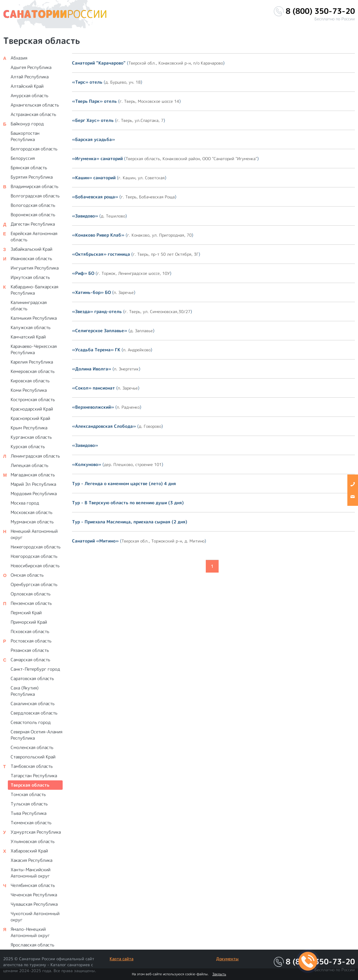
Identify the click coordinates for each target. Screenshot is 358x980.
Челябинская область (33, 885)
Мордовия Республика (34, 493)
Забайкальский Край (31, 249)
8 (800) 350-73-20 (320, 11)
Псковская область (30, 631)
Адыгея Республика (31, 67)
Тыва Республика (29, 813)
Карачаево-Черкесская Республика (34, 349)
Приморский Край (29, 622)
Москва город (25, 503)
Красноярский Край (30, 418)
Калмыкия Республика (34, 318)
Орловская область (31, 594)
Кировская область (30, 381)
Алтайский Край (27, 86)
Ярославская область (32, 945)
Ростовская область (31, 641)
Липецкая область (29, 465)
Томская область (28, 794)
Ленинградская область (35, 456)
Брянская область (29, 168)
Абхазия (19, 58)
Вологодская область (33, 205)
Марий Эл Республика (33, 484)
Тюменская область (31, 823)
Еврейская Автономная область (34, 236)
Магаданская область (33, 475)
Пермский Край (26, 613)
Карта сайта (122, 959)
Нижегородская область (36, 547)
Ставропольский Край (33, 757)
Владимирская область (34, 186)
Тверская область (30, 785)
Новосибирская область (35, 566)
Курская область (28, 446)
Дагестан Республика (33, 224)
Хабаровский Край (29, 851)
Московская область (31, 512)
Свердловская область (34, 713)
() (148, 63)
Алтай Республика (30, 77)
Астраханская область (33, 114)
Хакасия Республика (31, 860)
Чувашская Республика (34, 904)
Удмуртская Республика (36, 832)
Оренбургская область (34, 584)
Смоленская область (32, 747)
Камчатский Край (28, 337)
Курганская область (31, 437)
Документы (227, 959)
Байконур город (27, 124)
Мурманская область (32, 522)
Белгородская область (34, 149)
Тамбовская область (32, 766)
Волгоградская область (35, 196)
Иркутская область (30, 277)
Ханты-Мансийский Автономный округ (31, 873)
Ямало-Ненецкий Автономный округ (30, 932)
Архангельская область (35, 105)
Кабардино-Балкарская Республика (34, 290)
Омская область (27, 575)
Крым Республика (29, 428)
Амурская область (29, 95)
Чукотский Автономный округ (35, 917)
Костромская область (33, 399)
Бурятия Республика (32, 177)
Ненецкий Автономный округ (34, 534)
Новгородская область (34, 556)
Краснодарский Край (32, 409)
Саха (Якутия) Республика (25, 691)
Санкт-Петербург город (35, 669)
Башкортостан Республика (25, 136)
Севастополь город (31, 722)
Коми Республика (29, 390)
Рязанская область (30, 650)
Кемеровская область (33, 371)
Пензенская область (31, 603)
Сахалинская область (33, 703)
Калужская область (31, 327)
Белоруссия (23, 158)
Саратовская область (32, 678)
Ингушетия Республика (35, 268)
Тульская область (29, 804)
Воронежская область (33, 215)
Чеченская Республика (34, 895)
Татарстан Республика (34, 776)
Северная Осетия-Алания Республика (36, 735)
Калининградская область (29, 305)
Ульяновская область (33, 841)
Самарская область (30, 660)
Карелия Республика (32, 362)
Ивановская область (31, 258)
